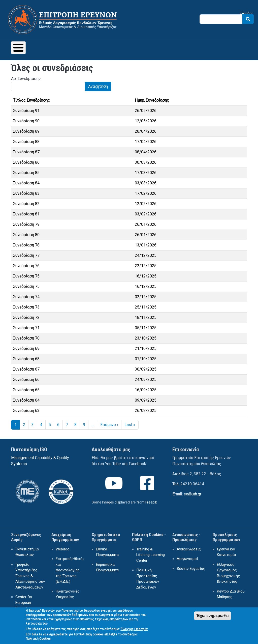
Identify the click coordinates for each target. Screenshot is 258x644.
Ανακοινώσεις (189, 549)
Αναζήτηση (98, 86)
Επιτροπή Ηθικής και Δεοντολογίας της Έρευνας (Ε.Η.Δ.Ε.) (70, 570)
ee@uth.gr (192, 494)
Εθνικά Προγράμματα (107, 552)
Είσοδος (247, 13)
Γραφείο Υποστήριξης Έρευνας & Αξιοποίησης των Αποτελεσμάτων (30, 576)
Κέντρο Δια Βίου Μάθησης (231, 594)
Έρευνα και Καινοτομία (226, 552)
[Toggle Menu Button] (18, 48)
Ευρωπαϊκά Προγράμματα (107, 567)
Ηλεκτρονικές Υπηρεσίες (68, 594)
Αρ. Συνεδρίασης (26, 79)
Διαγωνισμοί (187, 559)
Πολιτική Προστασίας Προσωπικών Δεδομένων (148, 579)
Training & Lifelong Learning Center (151, 555)
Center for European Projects (24, 603)
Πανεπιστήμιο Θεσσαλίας (27, 552)
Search (248, 19)
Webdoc (62, 549)
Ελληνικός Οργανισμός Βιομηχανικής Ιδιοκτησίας (228, 573)
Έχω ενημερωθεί (212, 618)
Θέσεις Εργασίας (191, 569)
